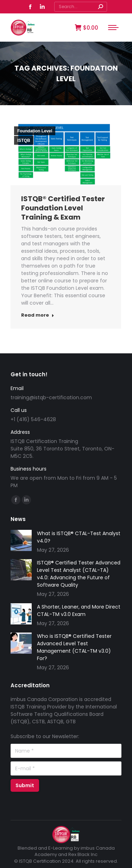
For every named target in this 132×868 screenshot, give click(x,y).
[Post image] (21, 540)
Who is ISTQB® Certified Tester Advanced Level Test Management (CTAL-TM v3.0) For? (74, 647)
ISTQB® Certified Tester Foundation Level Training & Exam (63, 208)
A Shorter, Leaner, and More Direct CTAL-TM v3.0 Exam (79, 610)
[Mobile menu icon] (113, 28)
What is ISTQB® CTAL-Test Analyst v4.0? (79, 537)
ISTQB (24, 140)
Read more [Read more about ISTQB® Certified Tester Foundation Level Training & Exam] (38, 315)
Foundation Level (35, 131)
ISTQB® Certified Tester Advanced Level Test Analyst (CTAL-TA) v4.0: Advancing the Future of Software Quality (79, 574)
